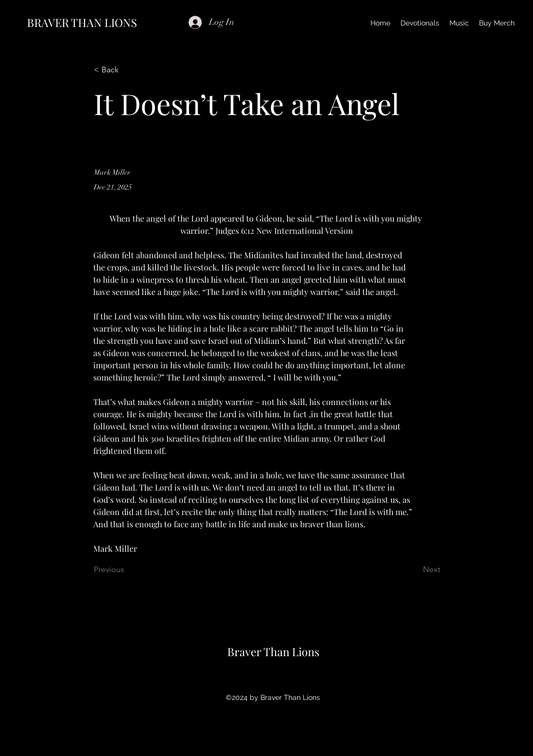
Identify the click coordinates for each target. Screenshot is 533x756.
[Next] (415, 570)
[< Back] (127, 70)
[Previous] (127, 570)
